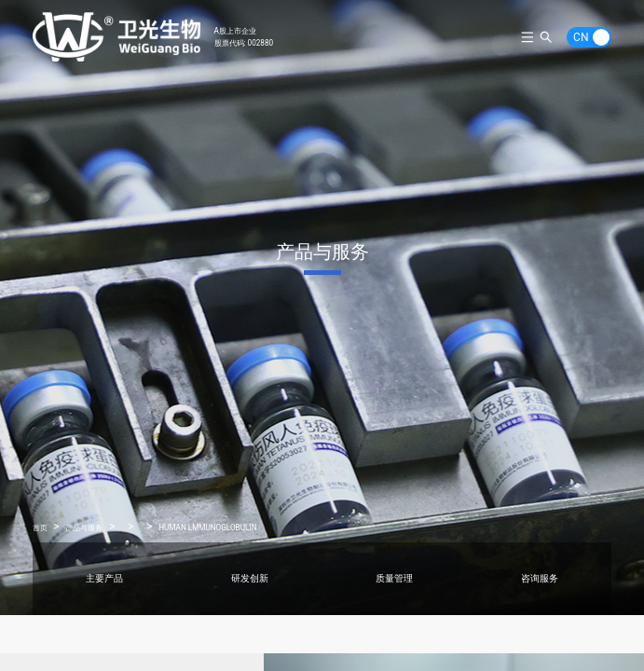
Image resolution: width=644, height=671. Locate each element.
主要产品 (104, 578)
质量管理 (394, 578)
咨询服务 (540, 578)
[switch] (589, 37)
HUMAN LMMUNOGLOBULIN (207, 527)
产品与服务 (84, 527)
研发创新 (250, 578)
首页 (40, 527)
